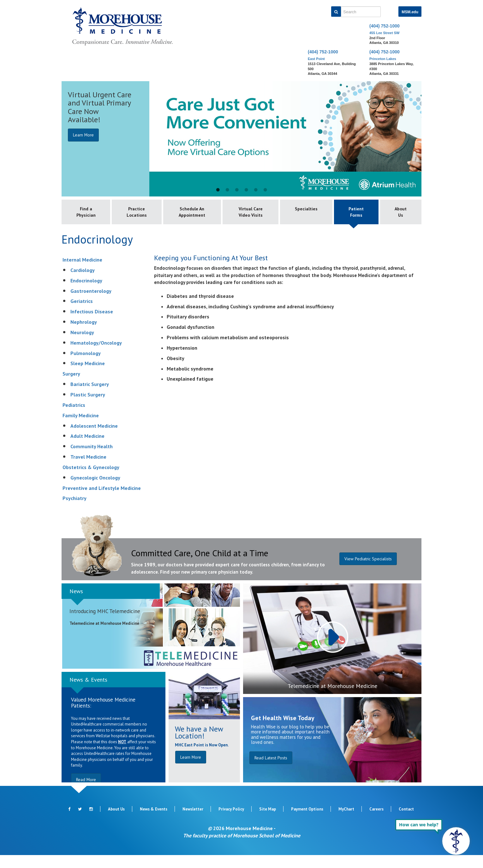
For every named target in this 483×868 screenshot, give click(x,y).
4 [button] (246, 190)
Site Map (268, 822)
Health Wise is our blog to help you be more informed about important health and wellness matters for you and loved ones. (290, 747)
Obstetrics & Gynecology (91, 480)
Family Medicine (81, 428)
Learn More (84, 135)
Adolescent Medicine (94, 439)
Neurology (82, 345)
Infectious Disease (92, 325)
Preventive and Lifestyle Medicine (102, 501)
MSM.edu (410, 12)
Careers (376, 822)
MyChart (346, 822)
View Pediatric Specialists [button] (368, 573)
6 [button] (265, 190)
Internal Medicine (82, 273)
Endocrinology (86, 293)
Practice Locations (138, 212)
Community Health (92, 460)
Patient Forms (354, 212)
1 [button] (218, 190)
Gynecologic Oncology (95, 491)
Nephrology (84, 335)
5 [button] (256, 190)
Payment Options (307, 822)
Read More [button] (87, 793)
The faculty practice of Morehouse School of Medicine (242, 848)
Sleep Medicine (88, 377)
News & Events (88, 693)
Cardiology (83, 283)
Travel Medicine (88, 470)
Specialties (303, 209)
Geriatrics (82, 314)
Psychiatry (75, 511)
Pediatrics (74, 418)
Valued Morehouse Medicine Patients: (103, 716)
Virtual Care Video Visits (249, 219)
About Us (400, 212)
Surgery (71, 387)
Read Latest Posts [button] (271, 771)
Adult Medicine (87, 449)
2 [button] (227, 190)
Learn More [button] (191, 770)
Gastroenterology (91, 304)
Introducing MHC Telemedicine (105, 624)
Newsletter (193, 822)
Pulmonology (86, 366)
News (76, 604)
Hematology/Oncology (96, 356)
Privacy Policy (231, 822)
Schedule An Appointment (194, 212)
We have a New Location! (199, 745)
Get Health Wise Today (283, 731)
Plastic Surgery (88, 407)
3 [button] (237, 190)
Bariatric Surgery (90, 397)
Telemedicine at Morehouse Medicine (332, 699)
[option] (241, 139)
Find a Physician (86, 212)
